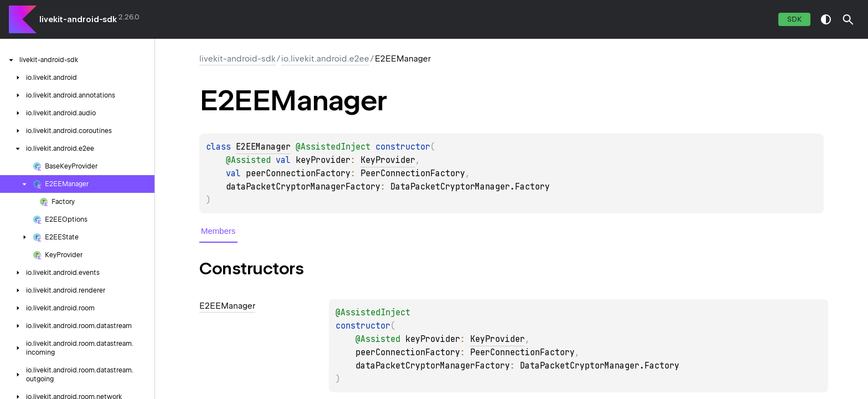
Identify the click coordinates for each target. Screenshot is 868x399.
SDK (794, 19)
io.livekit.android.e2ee (325, 59)
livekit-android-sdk (78, 19)
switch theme (826, 19)
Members (218, 231)
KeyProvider (388, 160)
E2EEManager (263, 147)
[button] (848, 19)
